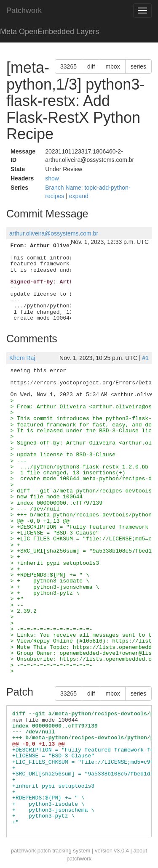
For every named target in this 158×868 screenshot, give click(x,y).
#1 (145, 358)
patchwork (23, 851)
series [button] (138, 66)
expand (79, 196)
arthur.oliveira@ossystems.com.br (54, 233)
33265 (68, 66)
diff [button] (91, 66)
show (52, 178)
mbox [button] (112, 66)
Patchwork (24, 11)
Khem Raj (22, 358)
